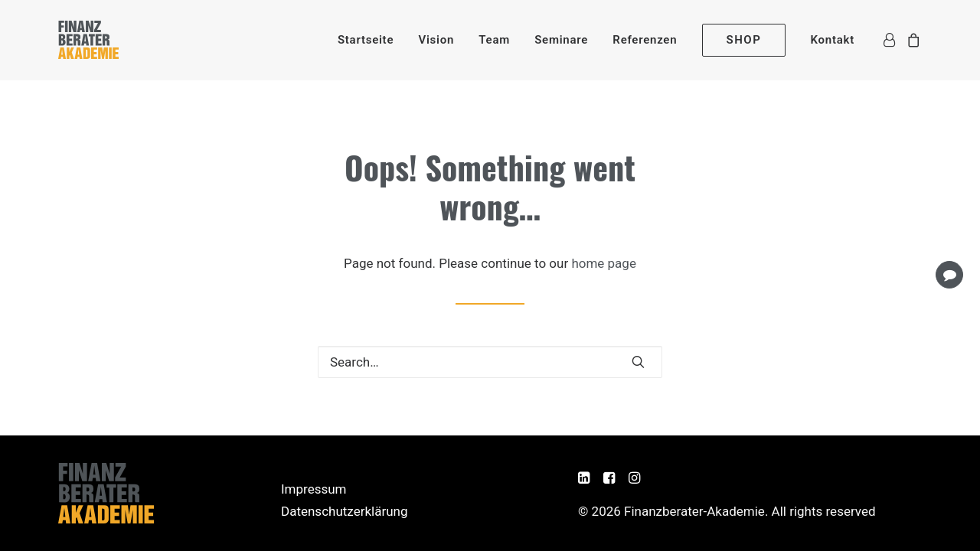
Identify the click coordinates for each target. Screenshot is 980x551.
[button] (638, 362)
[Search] (490, 362)
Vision (436, 40)
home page (604, 263)
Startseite (366, 40)
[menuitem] (366, 40)
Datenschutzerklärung (344, 511)
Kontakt (833, 40)
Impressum (314, 489)
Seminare (561, 40)
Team (494, 40)
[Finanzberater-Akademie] (88, 40)
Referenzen (645, 40)
